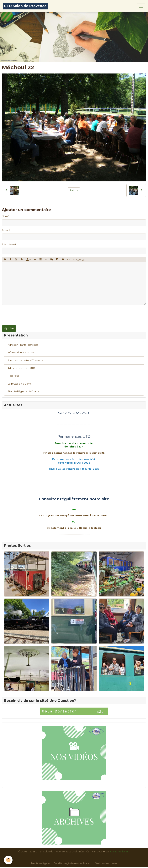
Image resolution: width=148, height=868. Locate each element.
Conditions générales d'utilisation (73, 863)
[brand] (25, 6)
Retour (74, 190)
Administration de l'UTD (21, 368)
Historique (13, 376)
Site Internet (9, 244)
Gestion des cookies (106, 863)
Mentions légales (41, 863)
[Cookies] (8, 860)
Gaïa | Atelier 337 (120, 852)
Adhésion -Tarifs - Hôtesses (23, 345)
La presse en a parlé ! (20, 384)
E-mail (6, 230)
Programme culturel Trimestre (25, 360)
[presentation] (31, 315)
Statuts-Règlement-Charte (23, 391)
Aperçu (79, 260)
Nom (5, 216)
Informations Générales (21, 353)
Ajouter (9, 328)
